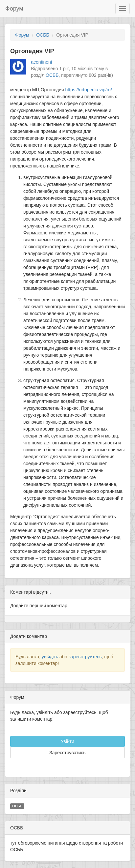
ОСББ (43, 35)
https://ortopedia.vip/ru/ (89, 90)
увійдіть (50, 657)
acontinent (42, 62)
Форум (14, 9)
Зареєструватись (67, 753)
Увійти (67, 741)
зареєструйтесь (85, 657)
